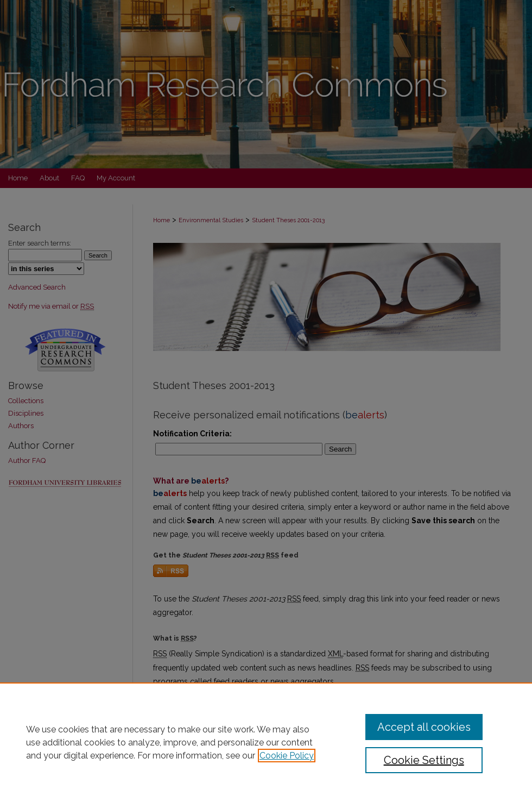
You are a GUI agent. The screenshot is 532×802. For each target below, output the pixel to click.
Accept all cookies (424, 727)
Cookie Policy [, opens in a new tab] (287, 756)
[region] (266, 742)
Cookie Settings (424, 760)
